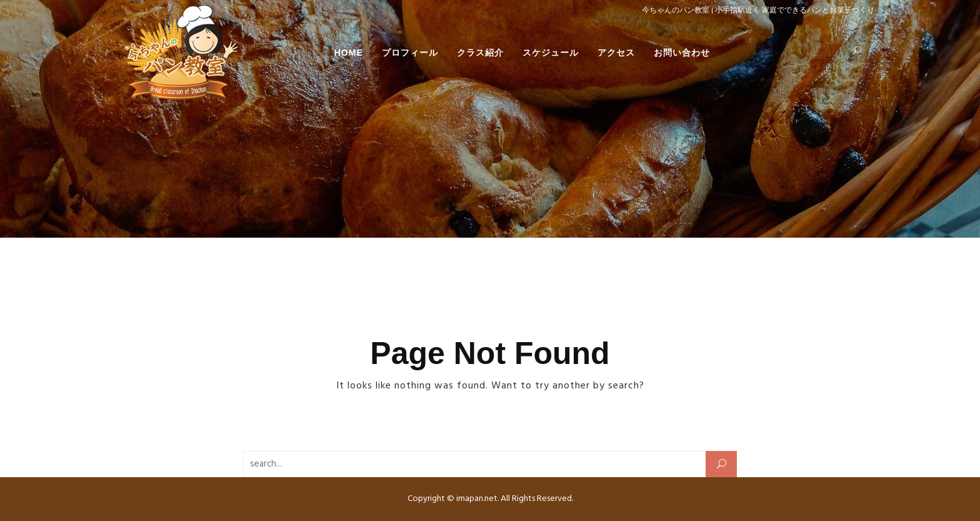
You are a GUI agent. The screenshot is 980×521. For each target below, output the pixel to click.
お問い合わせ (682, 53)
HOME (349, 53)
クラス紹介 (480, 53)
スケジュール (551, 53)
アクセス (616, 53)
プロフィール (410, 53)
